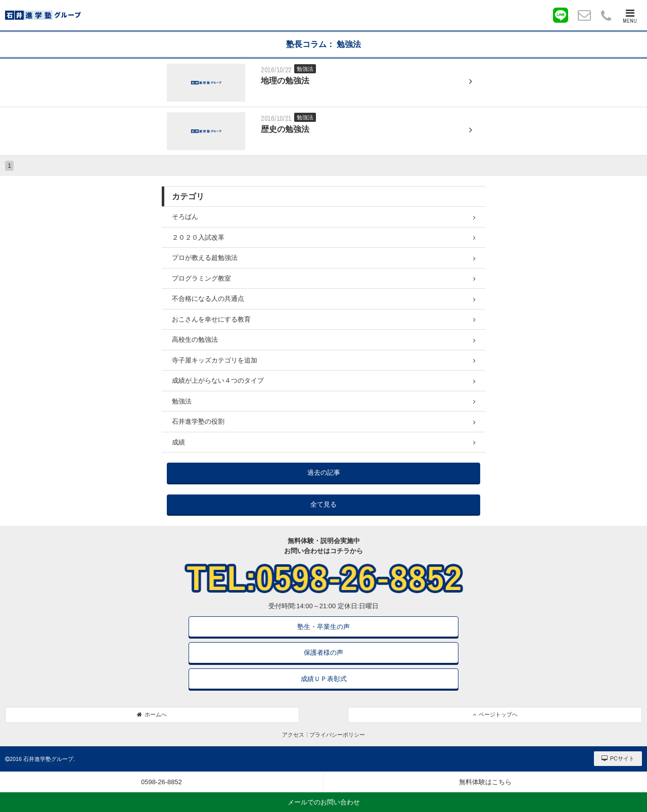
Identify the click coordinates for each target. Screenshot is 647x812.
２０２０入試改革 (324, 238)
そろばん (324, 217)
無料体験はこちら (485, 782)
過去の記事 (324, 472)
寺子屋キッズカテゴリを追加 (324, 360)
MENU (630, 16)
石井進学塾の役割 (324, 422)
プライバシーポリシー (337, 735)
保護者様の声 (323, 652)
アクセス (293, 735)
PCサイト (618, 758)
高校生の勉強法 (324, 340)
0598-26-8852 (161, 782)
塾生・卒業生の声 (323, 627)
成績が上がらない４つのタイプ (324, 381)
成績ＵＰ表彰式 (324, 679)
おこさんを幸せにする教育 (324, 320)
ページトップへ (495, 714)
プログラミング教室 (324, 279)
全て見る (323, 504)
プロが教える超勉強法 (324, 258)
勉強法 (324, 401)
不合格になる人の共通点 (324, 299)
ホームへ (152, 714)
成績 (324, 442)
